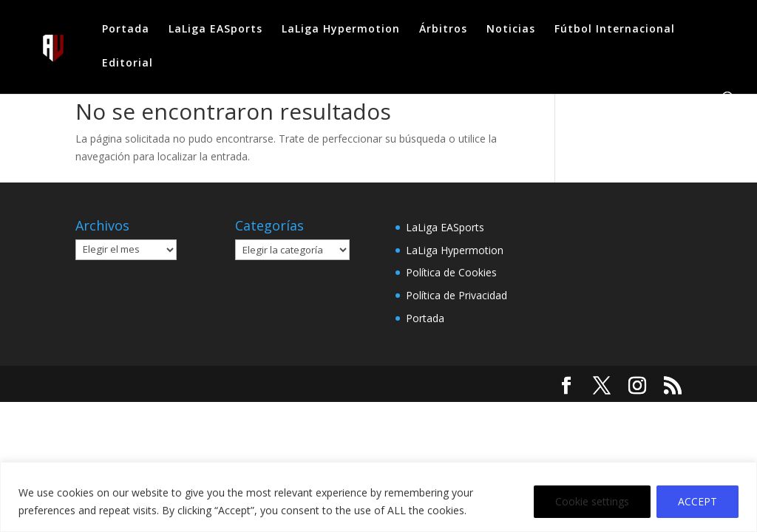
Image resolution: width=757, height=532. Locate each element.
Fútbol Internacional (615, 30)
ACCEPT (697, 501)
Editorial (128, 64)
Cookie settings (592, 501)
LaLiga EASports (215, 30)
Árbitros (443, 30)
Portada (126, 30)
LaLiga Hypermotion (341, 30)
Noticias (511, 30)
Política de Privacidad (456, 295)
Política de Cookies (451, 272)
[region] (378, 497)
